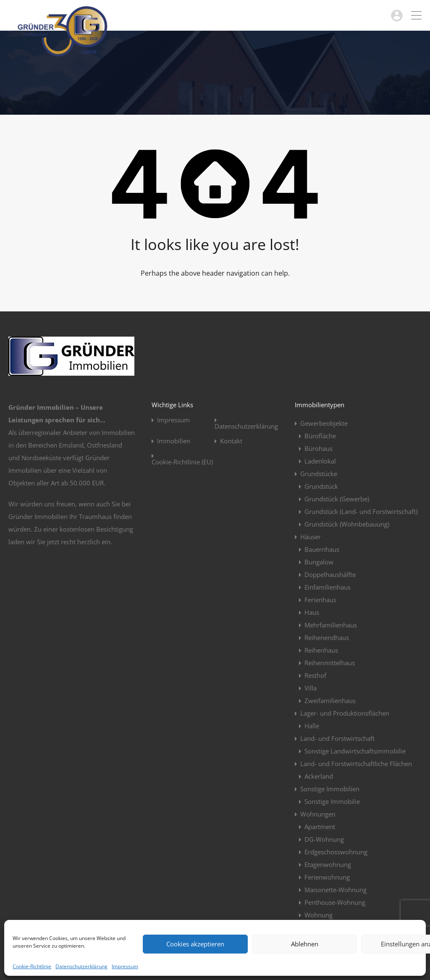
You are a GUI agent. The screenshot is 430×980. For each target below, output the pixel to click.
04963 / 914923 (363, 15)
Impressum (125, 966)
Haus (312, 612)
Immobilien (174, 441)
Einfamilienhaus (328, 587)
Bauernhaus (322, 549)
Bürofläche (320, 436)
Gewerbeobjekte (324, 423)
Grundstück (321, 486)
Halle (312, 726)
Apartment (320, 827)
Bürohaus (319, 448)
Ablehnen (305, 944)
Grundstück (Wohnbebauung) (347, 524)
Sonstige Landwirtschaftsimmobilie (355, 751)
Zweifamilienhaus (330, 701)
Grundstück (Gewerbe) (337, 499)
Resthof (315, 675)
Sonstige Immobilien (330, 789)
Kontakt (231, 441)
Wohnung (319, 915)
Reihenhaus (321, 650)
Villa (311, 688)
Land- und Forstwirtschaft (337, 738)
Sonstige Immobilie (332, 801)
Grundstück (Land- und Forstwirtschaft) (361, 511)
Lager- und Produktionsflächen (345, 713)
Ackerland (319, 776)
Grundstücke (319, 474)
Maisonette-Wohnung (336, 890)
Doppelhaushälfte (330, 574)
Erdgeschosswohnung (336, 852)
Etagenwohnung (328, 864)
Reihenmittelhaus (330, 663)
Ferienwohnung (327, 877)
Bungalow (319, 562)
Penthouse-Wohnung (335, 902)
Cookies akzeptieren (195, 944)
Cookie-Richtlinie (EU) (182, 462)
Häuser (311, 537)
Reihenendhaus (327, 638)
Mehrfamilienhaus (331, 625)
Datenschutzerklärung (81, 966)
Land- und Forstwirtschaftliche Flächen (356, 764)
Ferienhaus (320, 600)
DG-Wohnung (324, 839)
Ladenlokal (320, 461)
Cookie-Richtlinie (32, 966)
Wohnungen (318, 814)
